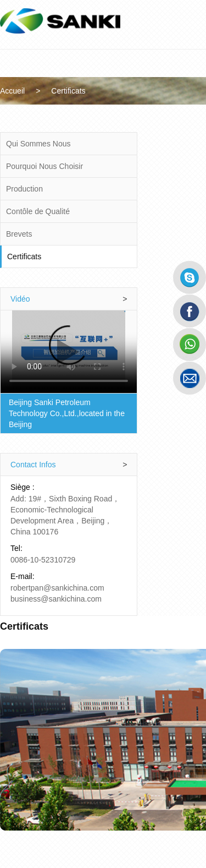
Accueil (28, 91)
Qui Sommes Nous (39, 144)
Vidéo (79, 299)
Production (25, 189)
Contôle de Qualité (38, 211)
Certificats (83, 91)
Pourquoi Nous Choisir (45, 166)
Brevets (20, 234)
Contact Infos (79, 454)
